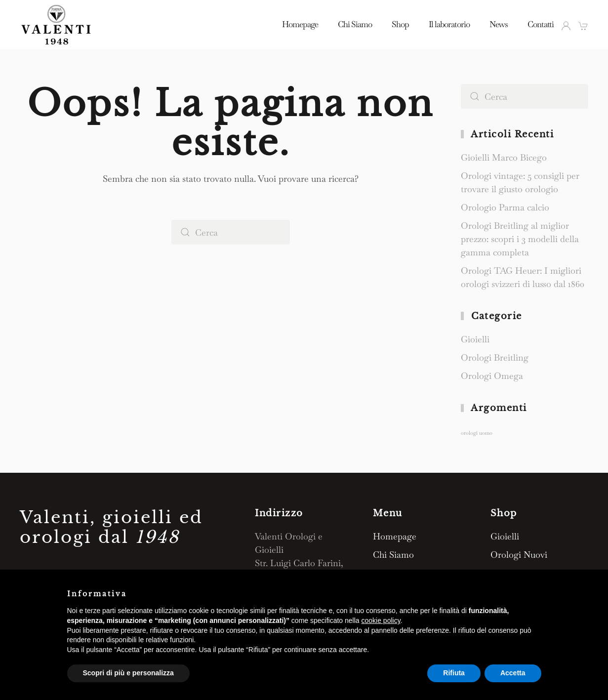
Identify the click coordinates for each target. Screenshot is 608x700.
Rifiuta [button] (454, 673)
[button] (583, 26)
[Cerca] (231, 232)
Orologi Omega (492, 376)
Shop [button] (400, 24)
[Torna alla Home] (57, 25)
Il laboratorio (449, 24)
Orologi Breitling (495, 357)
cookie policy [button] (381, 620)
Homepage (300, 24)
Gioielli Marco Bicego (504, 157)
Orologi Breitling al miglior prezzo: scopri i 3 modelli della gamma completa (520, 239)
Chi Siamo (355, 24)
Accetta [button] (513, 673)
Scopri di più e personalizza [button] (128, 673)
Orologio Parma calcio (505, 207)
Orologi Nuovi (519, 555)
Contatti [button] (541, 24)
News (499, 24)
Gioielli (475, 339)
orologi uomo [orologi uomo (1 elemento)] (477, 433)
